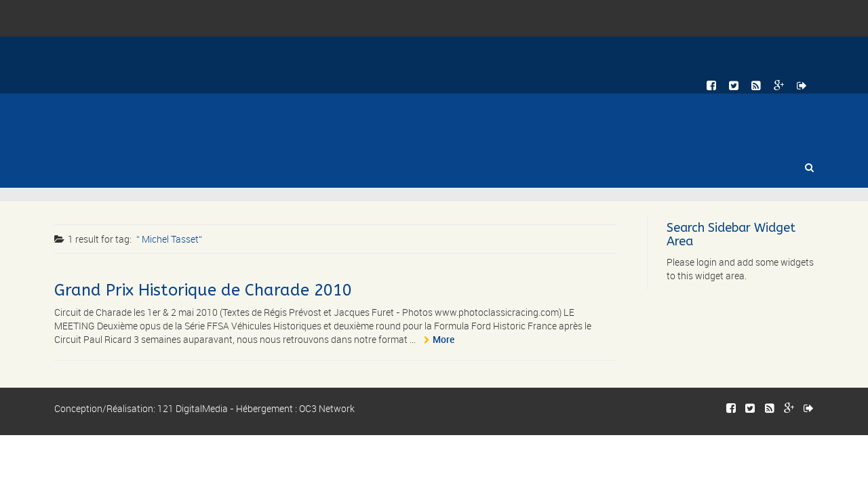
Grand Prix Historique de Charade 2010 (203, 290)
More (443, 339)
